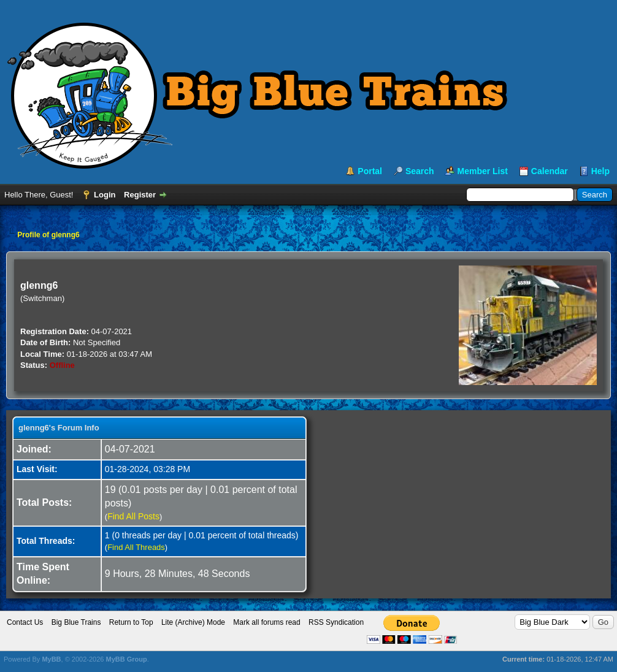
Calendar (550, 171)
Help (600, 171)
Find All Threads (136, 547)
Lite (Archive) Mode (193, 622)
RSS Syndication (336, 622)
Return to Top (131, 622)
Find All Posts (133, 516)
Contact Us (25, 622)
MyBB (51, 659)
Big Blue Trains (76, 622)
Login (105, 195)
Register (140, 195)
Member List (482, 171)
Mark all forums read (266, 622)
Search (420, 171)
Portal (370, 171)
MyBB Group (126, 659)
